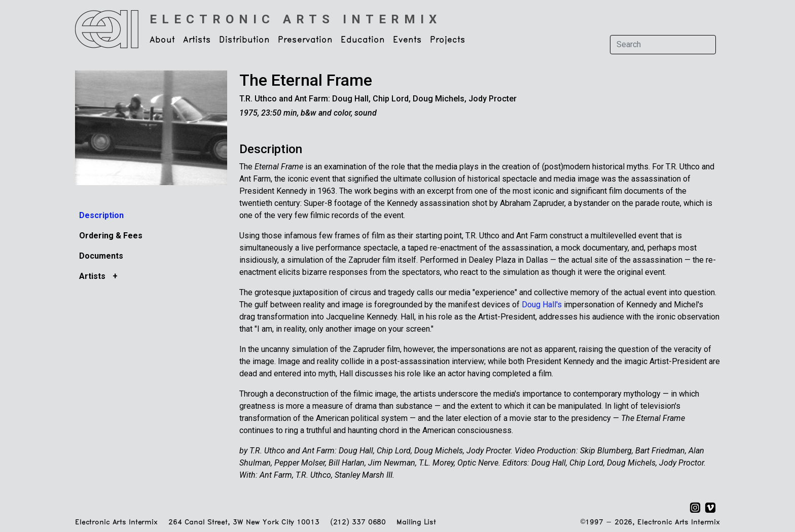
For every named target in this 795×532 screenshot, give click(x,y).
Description (101, 215)
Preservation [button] (305, 40)
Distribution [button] (244, 40)
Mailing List (416, 523)
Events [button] (407, 40)
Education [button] (363, 40)
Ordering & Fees (111, 236)
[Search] (663, 45)
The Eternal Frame (306, 80)
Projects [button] (448, 40)
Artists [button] (197, 40)
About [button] (162, 40)
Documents (101, 256)
